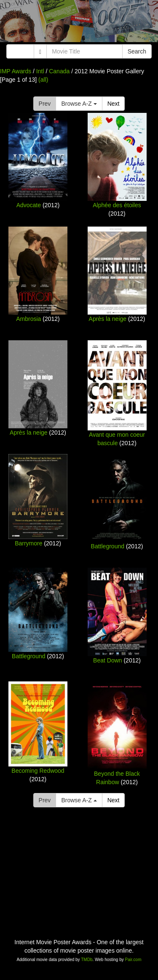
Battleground (108, 546)
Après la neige (108, 319)
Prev (45, 104)
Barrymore (28, 543)
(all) (43, 80)
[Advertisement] (79, 23)
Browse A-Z (79, 104)
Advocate (29, 205)
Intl (40, 71)
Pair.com (133, 960)
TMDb (87, 960)
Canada (59, 71)
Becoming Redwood (38, 771)
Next (114, 104)
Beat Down (107, 660)
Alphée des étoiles (117, 205)
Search (137, 51)
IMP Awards (16, 71)
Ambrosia (28, 319)
